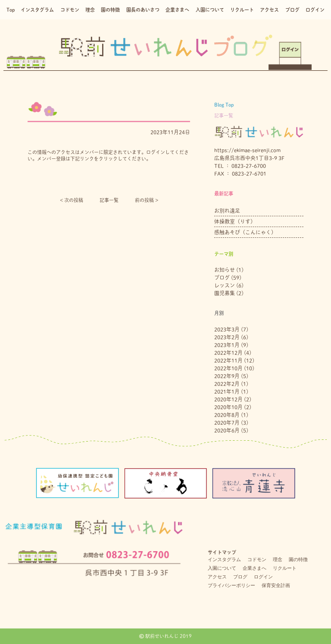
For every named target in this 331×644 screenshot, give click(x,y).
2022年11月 (228, 360)
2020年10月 (228, 407)
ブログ (292, 10)
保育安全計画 (276, 585)
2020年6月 (227, 430)
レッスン (225, 285)
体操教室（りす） (235, 221)
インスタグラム (37, 10)
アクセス (269, 10)
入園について (210, 10)
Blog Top (224, 105)
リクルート (242, 10)
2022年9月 (227, 376)
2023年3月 (227, 329)
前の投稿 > (147, 200)
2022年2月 (227, 384)
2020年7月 (227, 423)
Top (11, 10)
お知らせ (225, 270)
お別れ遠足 (227, 211)
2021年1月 (227, 391)
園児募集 (225, 293)
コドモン (70, 10)
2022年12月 (228, 353)
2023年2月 (227, 337)
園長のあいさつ (143, 10)
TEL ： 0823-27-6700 (240, 166)
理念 (90, 10)
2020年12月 (228, 399)
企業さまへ (177, 10)
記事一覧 (109, 200)
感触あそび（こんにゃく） (245, 232)
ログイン (315, 10)
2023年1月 (227, 345)
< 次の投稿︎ (72, 200)
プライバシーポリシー (231, 585)
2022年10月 (228, 368)
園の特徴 (110, 10)
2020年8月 (227, 415)
